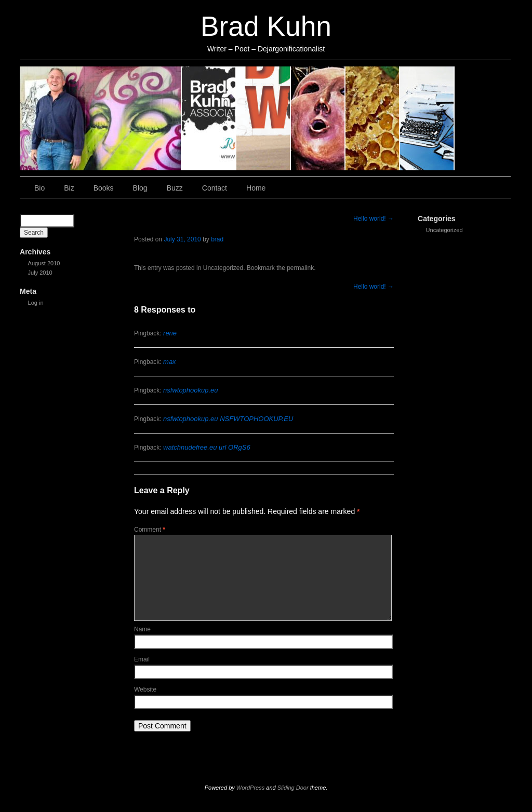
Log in (36, 303)
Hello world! (374, 219)
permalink (300, 268)
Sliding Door (293, 788)
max (170, 362)
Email (142, 659)
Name (142, 629)
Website (145, 689)
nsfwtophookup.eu (191, 390)
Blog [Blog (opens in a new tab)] (318, 118)
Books (264, 118)
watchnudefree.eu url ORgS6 (207, 447)
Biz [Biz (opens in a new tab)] (209, 118)
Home (483, 118)
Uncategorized (444, 230)
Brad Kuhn (266, 26)
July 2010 (40, 273)
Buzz (373, 118)
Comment (150, 530)
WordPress (250, 788)
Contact (427, 118)
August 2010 (44, 263)
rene (170, 333)
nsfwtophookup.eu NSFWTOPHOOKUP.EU (228, 419)
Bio (101, 118)
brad (217, 239)
